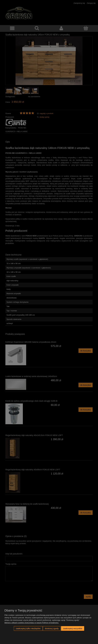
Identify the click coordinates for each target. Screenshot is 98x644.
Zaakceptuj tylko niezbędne (28, 628)
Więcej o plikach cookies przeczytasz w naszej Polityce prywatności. (32, 623)
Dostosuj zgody (52, 628)
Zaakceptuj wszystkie (73, 628)
